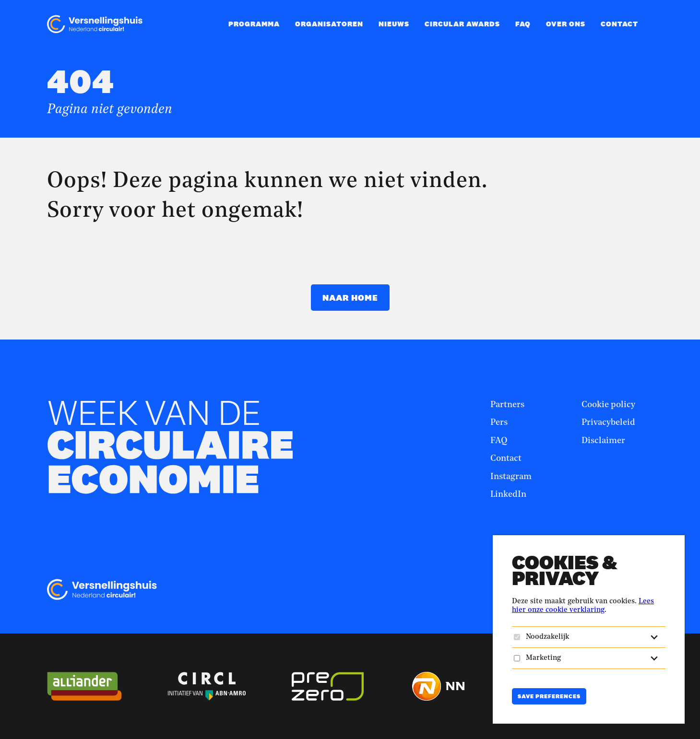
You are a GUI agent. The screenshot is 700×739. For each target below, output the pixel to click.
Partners (507, 405)
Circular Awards (462, 24)
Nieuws (394, 24)
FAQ (523, 24)
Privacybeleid (608, 422)
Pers (499, 422)
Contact (619, 24)
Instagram (511, 477)
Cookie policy (608, 405)
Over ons (566, 24)
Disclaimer (603, 441)
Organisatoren (329, 24)
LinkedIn (508, 494)
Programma (254, 24)
